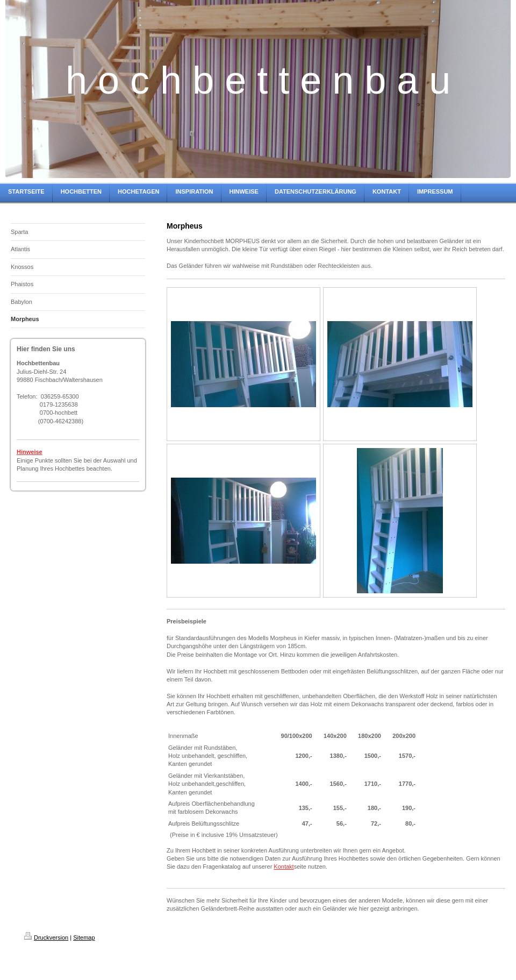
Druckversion (46, 938)
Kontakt (284, 867)
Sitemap (84, 938)
